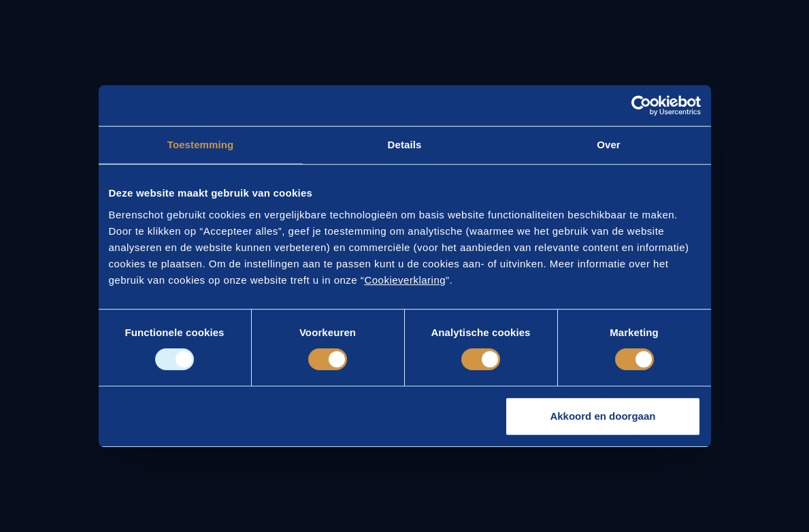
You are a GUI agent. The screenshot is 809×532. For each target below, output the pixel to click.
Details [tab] (405, 145)
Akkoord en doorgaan (602, 416)
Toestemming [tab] (201, 145)
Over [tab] (609, 145)
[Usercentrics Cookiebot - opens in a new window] (641, 105)
